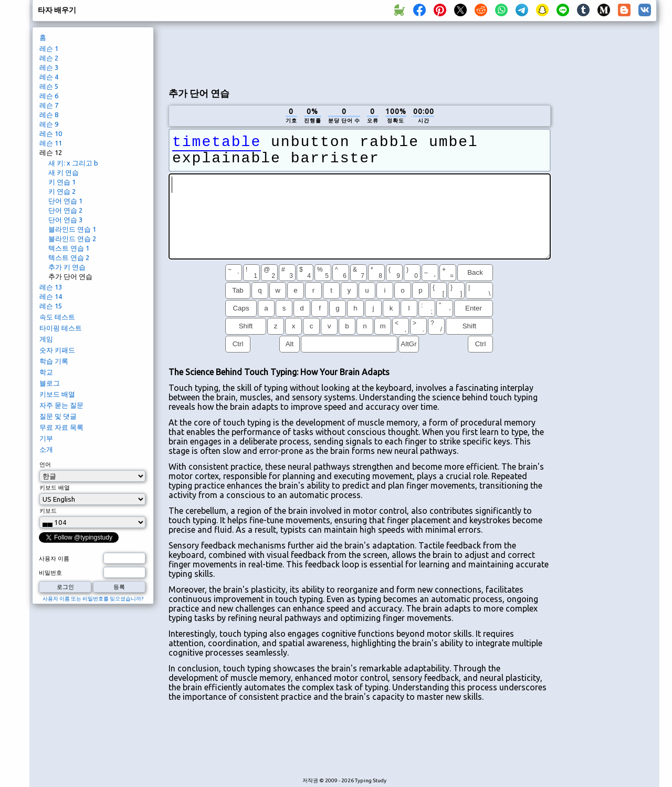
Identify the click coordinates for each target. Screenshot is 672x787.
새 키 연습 (64, 172)
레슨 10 (51, 133)
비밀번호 (50, 573)
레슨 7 (49, 105)
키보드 (48, 511)
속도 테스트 (57, 317)
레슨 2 (49, 58)
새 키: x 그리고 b (73, 163)
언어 (45, 464)
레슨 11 (51, 143)
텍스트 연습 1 (69, 248)
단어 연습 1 (65, 201)
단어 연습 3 (65, 220)
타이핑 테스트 (61, 328)
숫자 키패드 (57, 350)
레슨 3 (49, 67)
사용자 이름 (54, 558)
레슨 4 (49, 77)
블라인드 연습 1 (72, 229)
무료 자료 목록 (61, 427)
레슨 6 (49, 96)
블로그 (50, 383)
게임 (46, 339)
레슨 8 (49, 115)
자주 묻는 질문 (61, 405)
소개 (46, 449)
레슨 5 (49, 86)
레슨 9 (49, 124)
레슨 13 (51, 287)
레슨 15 (51, 306)
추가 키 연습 (67, 267)
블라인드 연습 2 (72, 239)
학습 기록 (54, 361)
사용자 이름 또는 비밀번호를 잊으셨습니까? (93, 599)
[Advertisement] (360, 53)
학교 (46, 372)
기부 (46, 438)
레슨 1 (49, 48)
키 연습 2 (62, 191)
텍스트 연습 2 (69, 257)
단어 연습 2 (65, 210)
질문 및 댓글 (58, 416)
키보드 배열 (57, 394)
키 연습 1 (62, 182)
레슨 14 (51, 296)
